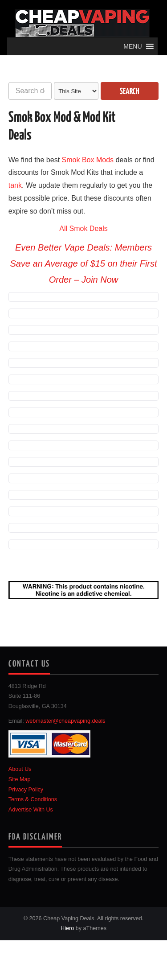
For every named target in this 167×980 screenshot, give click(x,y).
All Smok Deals (83, 229)
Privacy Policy (26, 790)
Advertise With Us (31, 810)
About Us (20, 769)
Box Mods (98, 160)
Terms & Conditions (33, 799)
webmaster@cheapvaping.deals (65, 721)
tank (15, 185)
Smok (71, 160)
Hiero (67, 928)
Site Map (20, 779)
